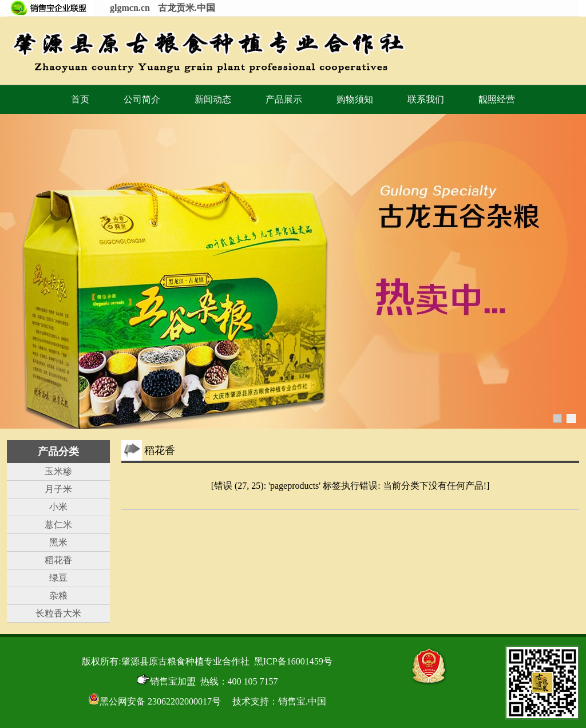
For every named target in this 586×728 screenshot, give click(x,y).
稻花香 (58, 560)
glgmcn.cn (130, 8)
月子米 (58, 489)
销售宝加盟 (166, 681)
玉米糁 (58, 471)
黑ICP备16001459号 (293, 661)
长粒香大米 (58, 613)
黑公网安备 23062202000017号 (155, 701)
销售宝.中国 (302, 701)
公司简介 (142, 99)
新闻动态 (213, 99)
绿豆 (58, 578)
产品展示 (284, 99)
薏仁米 (58, 525)
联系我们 (426, 99)
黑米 (58, 542)
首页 (80, 99)
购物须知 (355, 99)
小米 (58, 507)
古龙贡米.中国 (187, 8)
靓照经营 (497, 99)
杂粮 (58, 596)
